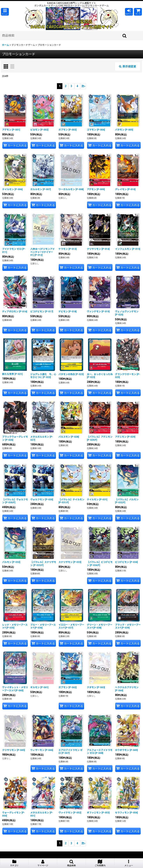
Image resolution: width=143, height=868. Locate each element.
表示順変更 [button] (128, 66)
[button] (5, 12)
